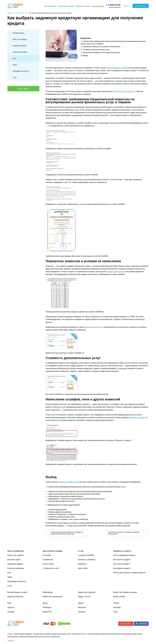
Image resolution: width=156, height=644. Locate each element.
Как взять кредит (19, 33)
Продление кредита (20, 46)
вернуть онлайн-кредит (69, 482)
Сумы (116, 612)
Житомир (117, 607)
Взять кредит (23, 89)
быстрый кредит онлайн (117, 68)
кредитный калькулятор (94, 327)
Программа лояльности (21, 71)
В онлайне (47, 555)
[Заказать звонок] (114, 5)
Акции (15, 65)
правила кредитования (116, 272)
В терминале (48, 560)
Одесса (81, 603)
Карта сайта (83, 568)
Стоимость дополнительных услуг (96, 50)
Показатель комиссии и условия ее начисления (101, 47)
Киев (9, 603)
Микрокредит (48, 592)
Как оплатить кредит (66, 6)
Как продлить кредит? (122, 568)
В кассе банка (48, 564)
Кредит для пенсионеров (53, 597)
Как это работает (50, 6)
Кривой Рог (47, 612)
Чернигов (82, 612)
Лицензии (11, 641)
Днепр (45, 603)
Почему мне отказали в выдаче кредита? (130, 573)
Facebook (141, 624)
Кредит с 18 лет (84, 597)
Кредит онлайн (119, 597)
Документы (82, 564)
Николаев (82, 607)
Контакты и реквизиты (87, 560)
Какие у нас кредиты (20, 39)
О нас (15, 77)
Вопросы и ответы (83, 6)
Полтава (11, 612)
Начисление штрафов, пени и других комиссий (101, 53)
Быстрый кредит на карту (17, 592)
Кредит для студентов (87, 592)
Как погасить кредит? (122, 564)
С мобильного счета (51, 568)
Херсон (116, 603)
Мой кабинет (141, 6)
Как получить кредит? (122, 560)
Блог (14, 58)
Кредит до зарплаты (15, 597)
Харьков (11, 607)
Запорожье (47, 607)
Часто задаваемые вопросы (124, 555)
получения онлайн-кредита (124, 91)
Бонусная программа (20, 52)
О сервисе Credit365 (86, 555)
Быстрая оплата (98, 6)
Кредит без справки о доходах (125, 592)
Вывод (85, 55)
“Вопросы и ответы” (137, 417)
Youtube (126, 624)
